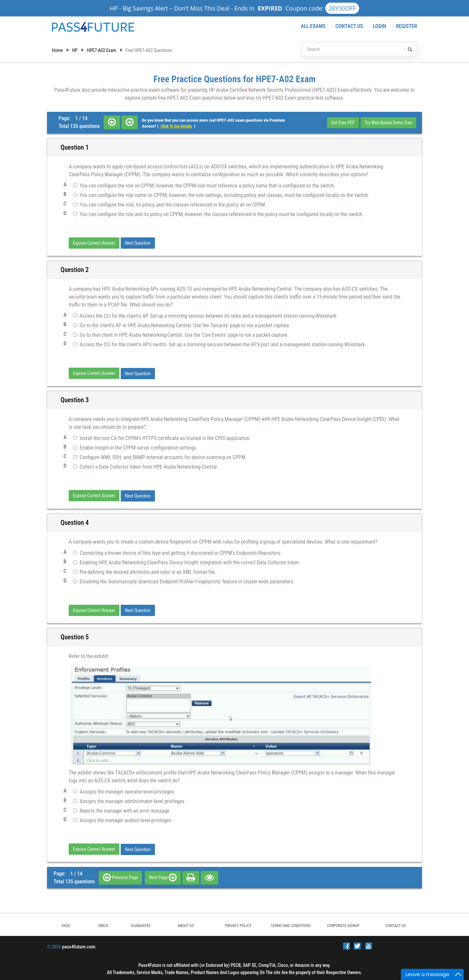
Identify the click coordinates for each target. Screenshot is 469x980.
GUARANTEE (141, 924)
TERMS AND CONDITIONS (291, 924)
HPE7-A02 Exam (101, 50)
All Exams (313, 26)
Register (407, 26)
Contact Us (349, 26)
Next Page (163, 875)
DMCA (103, 924)
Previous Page (120, 875)
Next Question (138, 243)
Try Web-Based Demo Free (388, 123)
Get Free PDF (343, 123)
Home (57, 50)
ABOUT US (186, 924)
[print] (191, 875)
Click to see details (176, 126)
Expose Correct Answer (94, 243)
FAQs (66, 924)
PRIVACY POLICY (238, 924)
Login (380, 26)
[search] (409, 49)
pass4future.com (78, 945)
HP (75, 50)
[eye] (210, 875)
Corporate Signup (343, 924)
